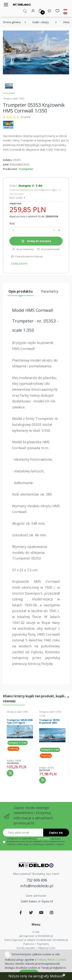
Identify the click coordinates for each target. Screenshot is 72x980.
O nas (36, 932)
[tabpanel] (20, 743)
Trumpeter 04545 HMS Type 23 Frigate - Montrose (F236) (20, 723)
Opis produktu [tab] (21, 291)
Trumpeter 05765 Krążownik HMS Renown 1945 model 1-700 (52, 724)
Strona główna (12, 22)
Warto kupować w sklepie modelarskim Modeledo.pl (36, 940)
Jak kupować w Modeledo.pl (36, 936)
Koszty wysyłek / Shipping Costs (36, 948)
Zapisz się (56, 833)
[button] (25, 11)
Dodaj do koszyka (36, 241)
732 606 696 (37, 880)
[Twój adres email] (23, 833)
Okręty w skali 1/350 (14, 99)
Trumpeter (26, 169)
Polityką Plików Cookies (51, 960)
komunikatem (44, 839)
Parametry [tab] (50, 291)
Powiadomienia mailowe (27, 256)
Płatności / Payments (36, 944)
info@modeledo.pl (37, 886)
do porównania (23, 249)
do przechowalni (48, 249)
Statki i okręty (41, 22)
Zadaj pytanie (19, 263)
